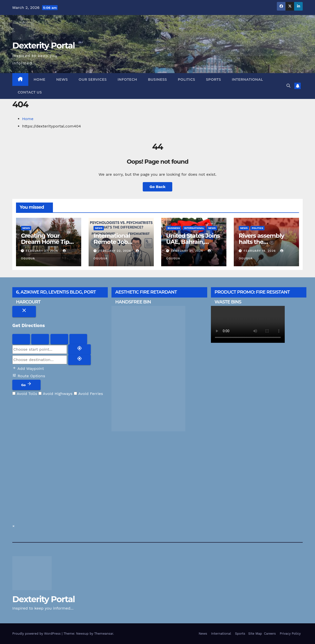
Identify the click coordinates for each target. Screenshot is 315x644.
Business (157, 79)
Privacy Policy (290, 634)
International (247, 79)
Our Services (93, 79)
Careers (270, 634)
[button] (288, 86)
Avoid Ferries (88, 394)
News (62, 79)
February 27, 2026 (43, 251)
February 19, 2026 (260, 251)
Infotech (127, 79)
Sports (213, 79)
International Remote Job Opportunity (112, 242)
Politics (186, 79)
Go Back (158, 187)
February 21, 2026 (188, 251)
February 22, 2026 (115, 251)
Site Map (254, 634)
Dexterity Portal (44, 46)
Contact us (30, 92)
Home (40, 79)
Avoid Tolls (25, 394)
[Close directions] (24, 312)
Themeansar (104, 634)
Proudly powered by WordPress (37, 634)
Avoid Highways (55, 394)
